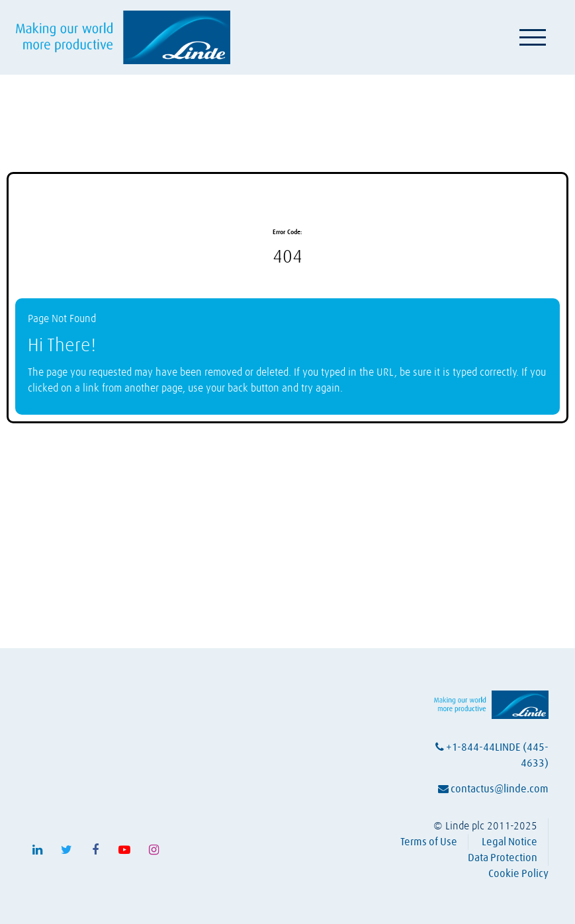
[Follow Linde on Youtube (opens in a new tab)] (124, 850)
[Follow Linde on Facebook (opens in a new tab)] (95, 850)
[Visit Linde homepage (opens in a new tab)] (123, 37)
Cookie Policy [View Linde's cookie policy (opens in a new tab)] (518, 874)
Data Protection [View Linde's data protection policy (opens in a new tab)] (503, 858)
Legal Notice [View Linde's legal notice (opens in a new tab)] (509, 842)
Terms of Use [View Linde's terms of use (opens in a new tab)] (429, 842)
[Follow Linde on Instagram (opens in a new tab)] (154, 850)
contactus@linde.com (493, 789)
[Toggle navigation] (533, 37)
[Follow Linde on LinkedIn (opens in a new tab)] (37, 850)
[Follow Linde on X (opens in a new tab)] (66, 850)
